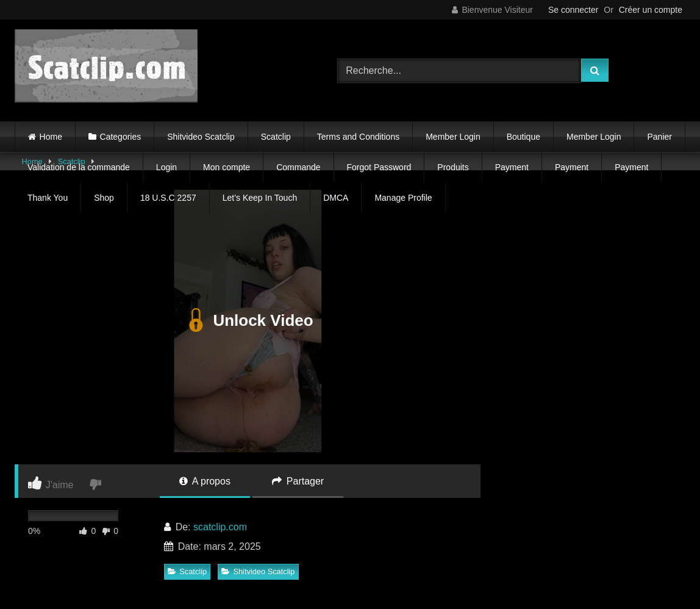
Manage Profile (403, 198)
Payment (512, 167)
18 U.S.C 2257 (168, 198)
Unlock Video (247, 321)
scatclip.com (220, 527)
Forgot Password (379, 167)
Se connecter (573, 10)
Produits (453, 167)
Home (51, 137)
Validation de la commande (79, 167)
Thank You (48, 198)
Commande (298, 167)
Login (166, 167)
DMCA (336, 198)
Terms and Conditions (358, 137)
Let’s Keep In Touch (260, 198)
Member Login (453, 137)
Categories (121, 137)
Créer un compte (651, 10)
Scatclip (276, 137)
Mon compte (227, 167)
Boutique (523, 137)
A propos (205, 481)
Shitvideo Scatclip (201, 137)
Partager (298, 481)
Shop (104, 198)
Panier (659, 137)
